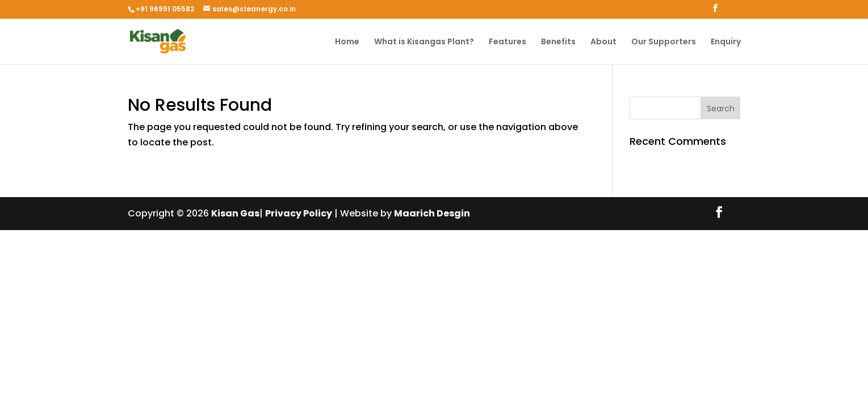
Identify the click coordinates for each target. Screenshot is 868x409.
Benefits (558, 42)
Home (347, 42)
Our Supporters (664, 42)
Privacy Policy (299, 213)
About (603, 42)
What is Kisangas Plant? (424, 42)
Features (508, 42)
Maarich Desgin (432, 213)
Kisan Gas (235, 213)
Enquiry (726, 42)
